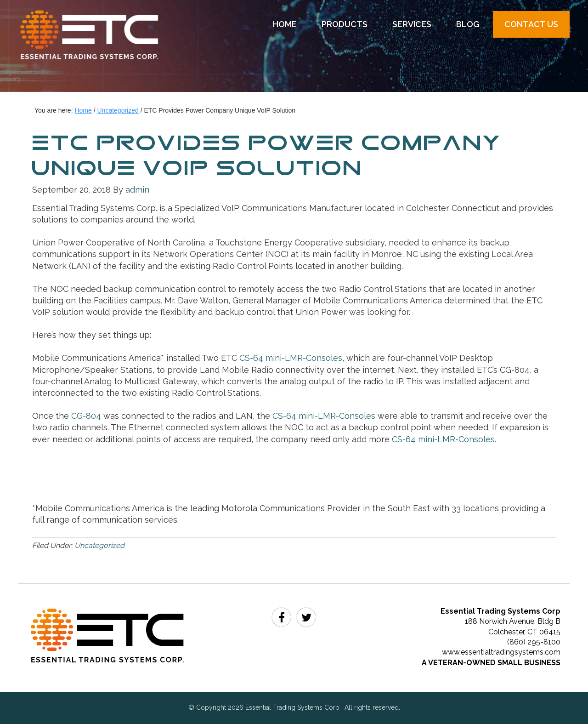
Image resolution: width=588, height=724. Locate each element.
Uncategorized (99, 545)
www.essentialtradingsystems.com (501, 652)
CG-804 (85, 416)
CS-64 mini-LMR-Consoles (291, 358)
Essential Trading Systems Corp (99, 51)
